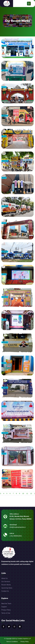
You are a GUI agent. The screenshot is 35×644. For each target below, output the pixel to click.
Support (4, 607)
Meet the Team (6, 604)
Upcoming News (7, 588)
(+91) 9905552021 (16, 536)
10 (23, 494)
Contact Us (5, 591)
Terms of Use (6, 613)
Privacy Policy (6, 610)
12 (31, 494)
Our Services (6, 582)
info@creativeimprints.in (18, 527)
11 (27, 494)
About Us (4, 578)
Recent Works (6, 585)
